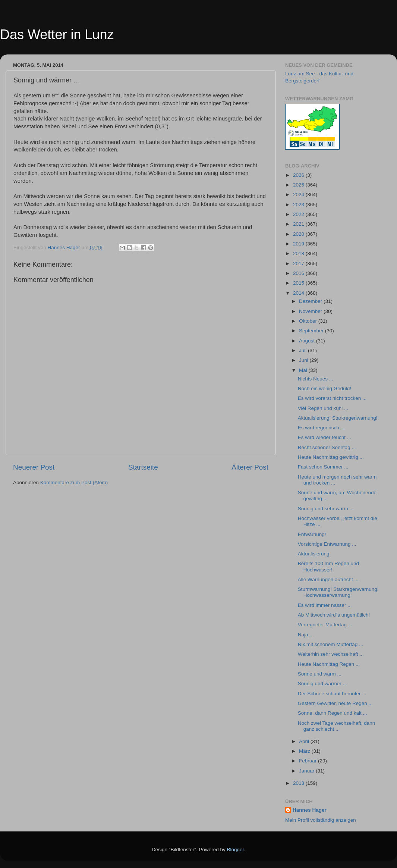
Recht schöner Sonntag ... (327, 447)
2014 (299, 293)
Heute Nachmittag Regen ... (329, 664)
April (305, 741)
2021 (299, 224)
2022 (299, 214)
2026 (299, 175)
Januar (307, 771)
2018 (299, 253)
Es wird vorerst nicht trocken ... (332, 398)
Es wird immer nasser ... (325, 605)
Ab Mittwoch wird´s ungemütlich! (334, 615)
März (305, 751)
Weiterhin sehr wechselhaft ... (331, 654)
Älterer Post (250, 467)
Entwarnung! (312, 534)
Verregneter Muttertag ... (325, 625)
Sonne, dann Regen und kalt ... (333, 713)
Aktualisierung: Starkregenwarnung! (338, 418)
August (308, 341)
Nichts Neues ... (316, 379)
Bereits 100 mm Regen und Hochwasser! (328, 566)
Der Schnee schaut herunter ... (332, 694)
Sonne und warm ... (320, 674)
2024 (299, 195)
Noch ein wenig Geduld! (324, 388)
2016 (299, 273)
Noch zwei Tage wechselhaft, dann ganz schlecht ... (337, 726)
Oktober (309, 321)
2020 (299, 234)
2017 (299, 264)
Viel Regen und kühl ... (323, 408)
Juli (303, 350)
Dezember (311, 301)
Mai (304, 370)
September (312, 331)
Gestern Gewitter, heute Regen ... (335, 703)
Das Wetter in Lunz (57, 35)
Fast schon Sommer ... (323, 467)
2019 (299, 244)
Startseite (143, 467)
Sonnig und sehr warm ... (326, 509)
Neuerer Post (34, 467)
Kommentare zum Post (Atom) (74, 482)
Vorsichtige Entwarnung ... (327, 544)
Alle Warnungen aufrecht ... (328, 579)
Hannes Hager (310, 810)
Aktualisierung (314, 554)
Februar (308, 761)
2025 (299, 185)
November (311, 311)
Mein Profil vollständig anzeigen (321, 820)
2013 (299, 783)
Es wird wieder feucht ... (324, 437)
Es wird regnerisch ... (321, 428)
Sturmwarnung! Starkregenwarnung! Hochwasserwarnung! (338, 592)
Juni (304, 360)
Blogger (236, 850)
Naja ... (306, 635)
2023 (299, 205)
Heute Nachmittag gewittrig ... (331, 457)
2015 (299, 283)
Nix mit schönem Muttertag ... (331, 644)
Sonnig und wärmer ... (322, 684)
